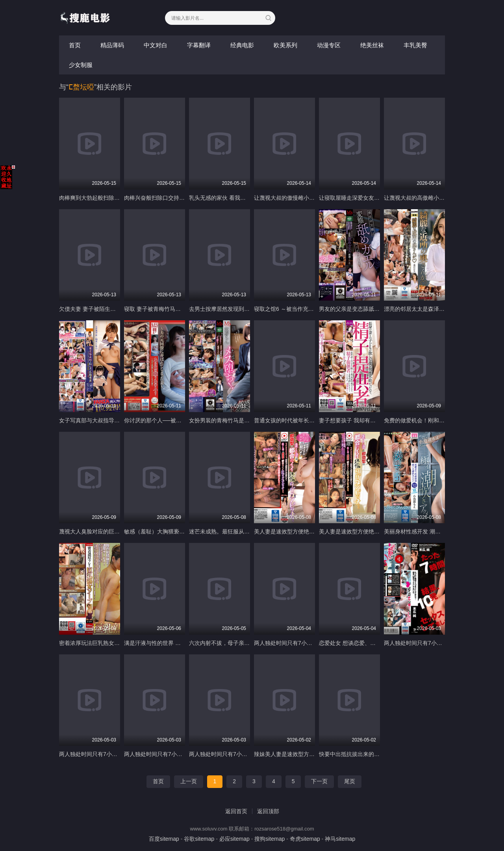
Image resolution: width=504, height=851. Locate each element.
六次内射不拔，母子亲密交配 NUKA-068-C (242, 643)
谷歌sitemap (199, 839)
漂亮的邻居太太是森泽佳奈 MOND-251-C (435, 309)
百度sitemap (164, 839)
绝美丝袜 (372, 45)
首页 (75, 45)
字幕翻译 (199, 45)
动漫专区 (329, 45)
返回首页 (236, 811)
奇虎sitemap (305, 839)
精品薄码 (112, 45)
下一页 (319, 781)
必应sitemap (234, 839)
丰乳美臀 (415, 45)
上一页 (189, 781)
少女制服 (81, 65)
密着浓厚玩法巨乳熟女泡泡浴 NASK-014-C (112, 643)
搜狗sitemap (270, 839)
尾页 (350, 781)
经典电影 (242, 45)
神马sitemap (340, 839)
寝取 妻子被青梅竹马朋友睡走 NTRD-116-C (177, 309)
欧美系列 (285, 45)
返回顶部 (268, 811)
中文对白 (156, 45)
